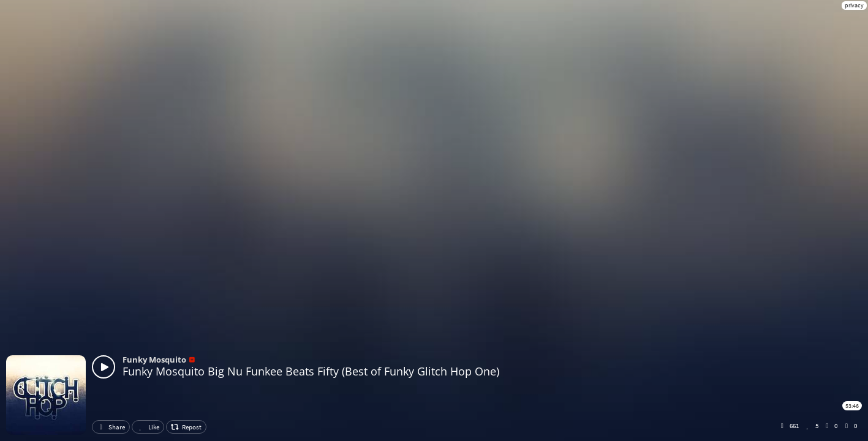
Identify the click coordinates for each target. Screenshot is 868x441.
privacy (854, 5)
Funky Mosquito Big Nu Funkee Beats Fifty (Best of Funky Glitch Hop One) (311, 371)
